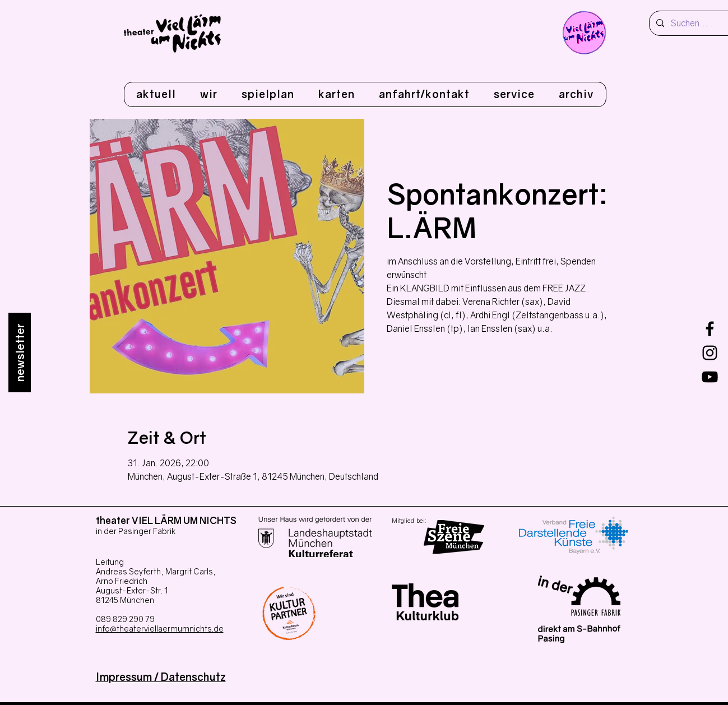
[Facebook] (710, 329)
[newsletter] (20, 352)
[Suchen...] (696, 23)
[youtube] (710, 377)
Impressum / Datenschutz (161, 677)
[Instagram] (710, 353)
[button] (208, 94)
